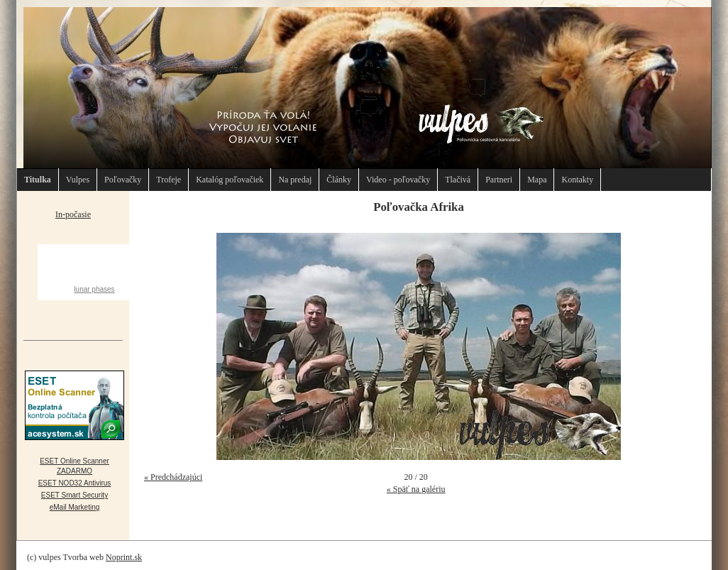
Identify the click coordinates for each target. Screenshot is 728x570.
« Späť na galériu (416, 489)
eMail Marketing (75, 507)
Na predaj (295, 180)
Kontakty (577, 180)
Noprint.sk (124, 557)
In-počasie (73, 214)
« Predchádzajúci (173, 477)
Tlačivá (458, 180)
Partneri (499, 180)
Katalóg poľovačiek (230, 180)
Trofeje (169, 180)
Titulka (38, 180)
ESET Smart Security (75, 495)
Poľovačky (123, 180)
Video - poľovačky (398, 180)
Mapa (537, 180)
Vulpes (78, 180)
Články (339, 180)
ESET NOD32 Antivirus (75, 483)
